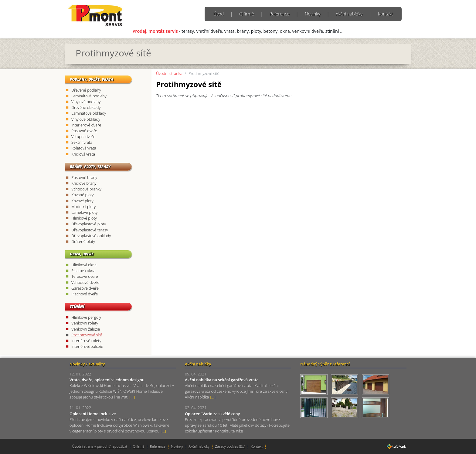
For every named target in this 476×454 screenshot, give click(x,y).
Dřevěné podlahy (86, 90)
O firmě (247, 14)
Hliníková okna (84, 265)
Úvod (219, 14)
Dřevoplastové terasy (90, 230)
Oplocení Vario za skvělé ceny (212, 414)
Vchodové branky (86, 189)
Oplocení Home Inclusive (93, 414)
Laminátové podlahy (89, 96)
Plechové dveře (85, 294)
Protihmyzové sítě (87, 335)
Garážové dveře (85, 288)
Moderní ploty (83, 207)
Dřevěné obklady (86, 107)
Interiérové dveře (86, 125)
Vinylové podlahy (86, 102)
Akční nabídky (349, 14)
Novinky (313, 14)
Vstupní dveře (83, 136)
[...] (132, 397)
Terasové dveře (85, 276)
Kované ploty (83, 195)
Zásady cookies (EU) (230, 446)
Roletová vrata (84, 148)
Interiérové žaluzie (87, 346)
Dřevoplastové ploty (89, 224)
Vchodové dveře (85, 282)
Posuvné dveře (84, 131)
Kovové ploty (82, 201)
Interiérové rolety (86, 341)
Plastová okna (83, 271)
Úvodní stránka (169, 73)
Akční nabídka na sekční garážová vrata (222, 380)
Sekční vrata (82, 142)
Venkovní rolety (85, 323)
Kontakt (386, 14)
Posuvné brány (84, 177)
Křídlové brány (84, 183)
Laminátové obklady (89, 113)
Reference (279, 14)
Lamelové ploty (84, 212)
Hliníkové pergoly (86, 317)
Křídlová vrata (83, 154)
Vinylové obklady (86, 119)
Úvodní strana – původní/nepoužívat (100, 446)
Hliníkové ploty (84, 218)
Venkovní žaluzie (86, 329)
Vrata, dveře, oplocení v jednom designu (107, 380)
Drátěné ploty (83, 241)
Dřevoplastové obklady (91, 236)
